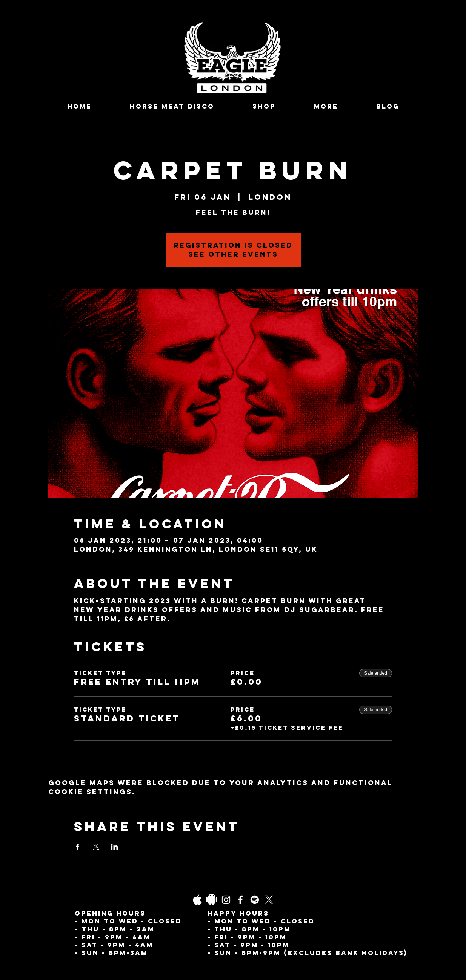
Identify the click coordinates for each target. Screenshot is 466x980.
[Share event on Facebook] (78, 847)
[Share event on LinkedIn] (115, 847)
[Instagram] (226, 900)
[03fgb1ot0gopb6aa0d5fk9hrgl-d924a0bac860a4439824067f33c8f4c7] (197, 900)
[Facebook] (240, 900)
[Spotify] (255, 900)
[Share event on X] (96, 847)
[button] (326, 106)
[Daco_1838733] (212, 900)
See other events (233, 254)
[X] (269, 900)
